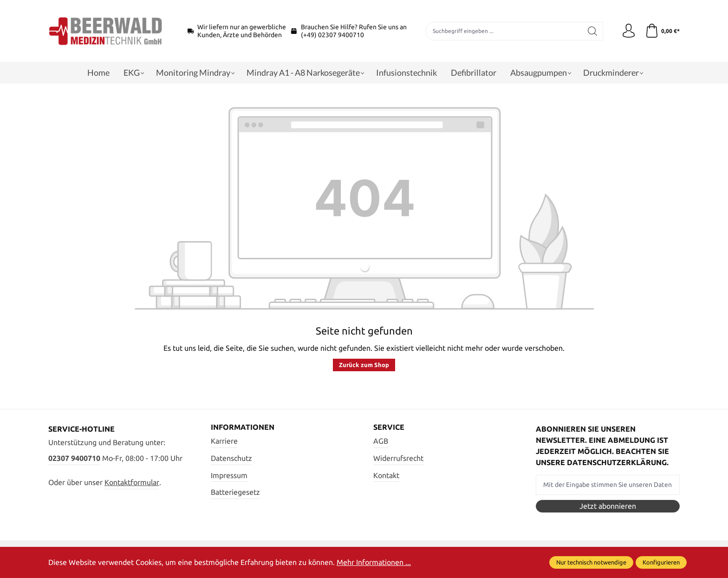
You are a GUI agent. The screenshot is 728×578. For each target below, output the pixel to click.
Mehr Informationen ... (374, 562)
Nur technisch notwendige (591, 562)
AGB (381, 441)
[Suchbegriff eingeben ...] (504, 31)
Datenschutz (231, 458)
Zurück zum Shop (364, 365)
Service (389, 427)
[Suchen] (593, 31)
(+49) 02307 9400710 (332, 35)
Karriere (224, 441)
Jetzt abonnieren (608, 506)
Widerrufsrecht (398, 458)
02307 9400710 (74, 458)
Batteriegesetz (235, 492)
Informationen (243, 427)
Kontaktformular (132, 482)
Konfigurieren (661, 562)
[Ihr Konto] (629, 31)
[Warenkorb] (662, 31)
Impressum (229, 475)
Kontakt (386, 475)
